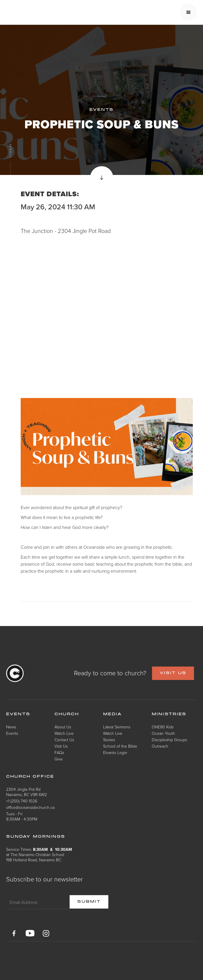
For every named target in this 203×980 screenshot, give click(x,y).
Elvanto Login (115, 752)
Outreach (160, 746)
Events (12, 733)
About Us (63, 727)
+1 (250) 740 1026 (22, 801)
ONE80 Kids (163, 727)
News (11, 727)
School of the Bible (120, 746)
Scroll (10, 151)
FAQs (59, 752)
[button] (188, 12)
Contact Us (64, 740)
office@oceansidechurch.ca (30, 807)
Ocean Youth (163, 733)
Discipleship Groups (169, 740)
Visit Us (61, 746)
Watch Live (64, 733)
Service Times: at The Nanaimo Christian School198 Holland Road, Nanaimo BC (39, 854)
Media (113, 714)
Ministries (169, 714)
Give (59, 759)
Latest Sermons (117, 727)
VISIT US (173, 673)
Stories (109, 740)
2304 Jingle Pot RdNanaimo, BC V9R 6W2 (27, 792)
